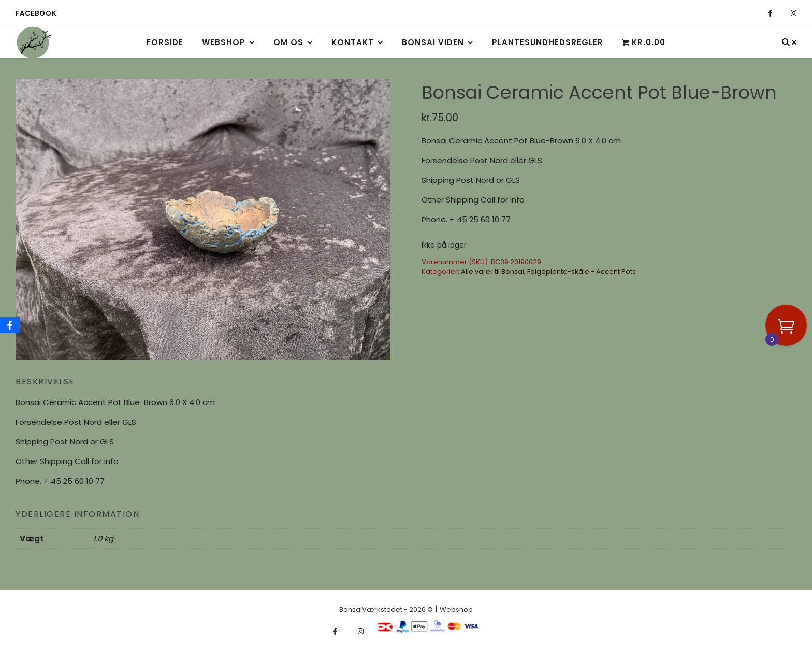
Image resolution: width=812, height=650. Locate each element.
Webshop (224, 42)
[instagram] (794, 13)
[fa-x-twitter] (782, 13)
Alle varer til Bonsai (492, 272)
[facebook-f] (771, 13)
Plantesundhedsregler (548, 42)
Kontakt (353, 42)
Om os (288, 42)
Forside (165, 42)
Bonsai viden (433, 42)
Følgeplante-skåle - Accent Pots (582, 272)
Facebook (36, 13)
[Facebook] (10, 325)
